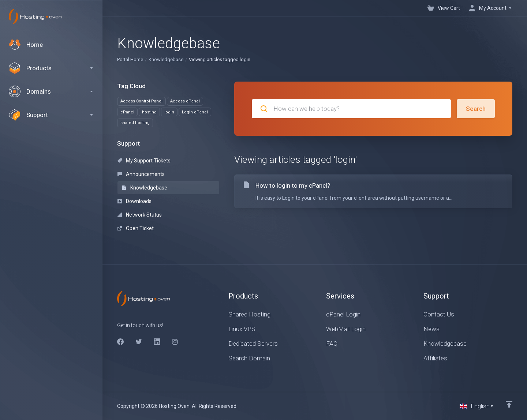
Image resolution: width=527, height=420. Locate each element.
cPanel (127, 112)
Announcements (141, 174)
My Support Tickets (144, 161)
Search (476, 109)
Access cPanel (185, 101)
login (169, 112)
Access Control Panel (141, 101)
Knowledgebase (166, 59)
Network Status (140, 215)
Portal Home (130, 59)
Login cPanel (195, 112)
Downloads (134, 201)
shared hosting (135, 123)
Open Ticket (136, 228)
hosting (149, 112)
